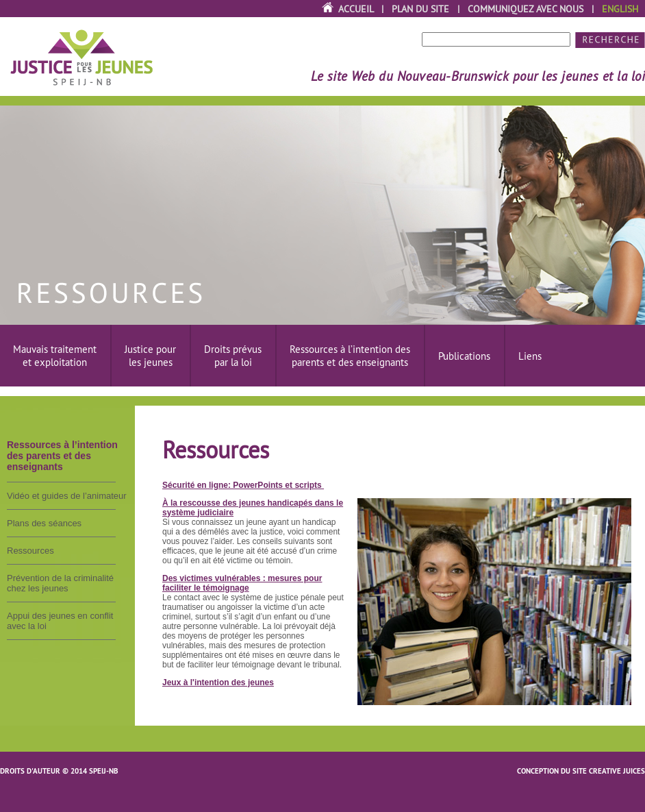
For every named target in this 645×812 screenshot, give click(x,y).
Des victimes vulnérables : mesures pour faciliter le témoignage (242, 583)
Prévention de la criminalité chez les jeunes (60, 583)
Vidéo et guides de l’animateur (67, 496)
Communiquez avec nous (526, 9)
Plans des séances (44, 523)
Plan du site (420, 9)
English (620, 9)
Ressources (30, 551)
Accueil (356, 9)
